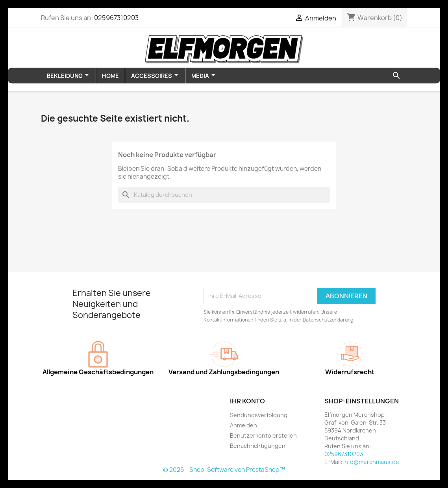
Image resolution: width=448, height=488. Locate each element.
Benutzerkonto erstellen (263, 435)
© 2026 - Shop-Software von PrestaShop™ (224, 470)
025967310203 (116, 18)
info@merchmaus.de (371, 462)
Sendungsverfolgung (259, 415)
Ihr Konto (247, 401)
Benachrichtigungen (258, 446)
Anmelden (243, 425)
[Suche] (224, 195)
